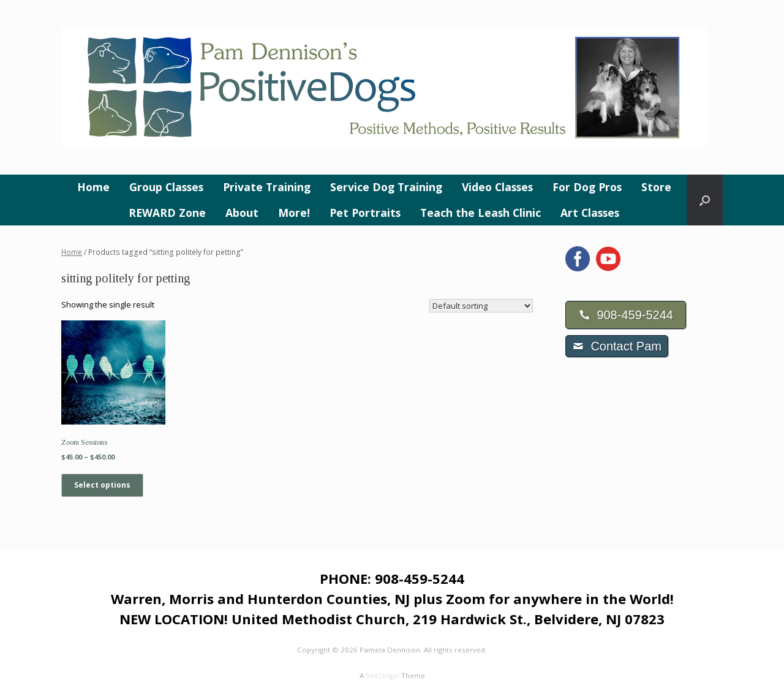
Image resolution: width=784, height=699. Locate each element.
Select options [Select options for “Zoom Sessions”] (102, 485)
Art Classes (590, 213)
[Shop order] (481, 306)
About (242, 213)
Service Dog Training (386, 187)
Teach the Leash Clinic (481, 213)
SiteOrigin (383, 675)
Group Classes (166, 187)
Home (93, 187)
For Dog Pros (587, 187)
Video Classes (497, 187)
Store (656, 187)
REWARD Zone (167, 213)
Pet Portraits (365, 213)
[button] (705, 200)
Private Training (267, 187)
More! (294, 213)
